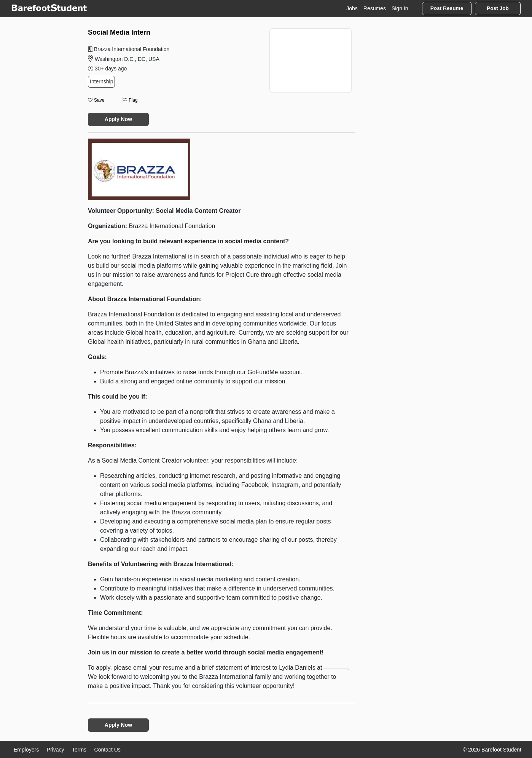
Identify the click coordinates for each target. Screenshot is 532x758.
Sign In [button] (400, 8)
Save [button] (96, 100)
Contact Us (108, 750)
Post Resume (447, 8)
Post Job (498, 8)
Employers (26, 750)
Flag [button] (130, 100)
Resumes (375, 8)
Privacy (56, 750)
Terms (79, 750)
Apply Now (118, 119)
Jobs (352, 8)
